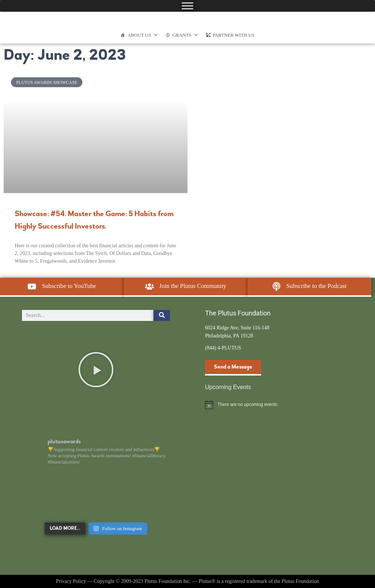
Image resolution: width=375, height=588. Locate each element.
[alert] (279, 405)
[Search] (162, 315)
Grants (185, 35)
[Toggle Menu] (187, 6)
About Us (143, 35)
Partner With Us (234, 35)
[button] (96, 370)
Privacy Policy (71, 581)
